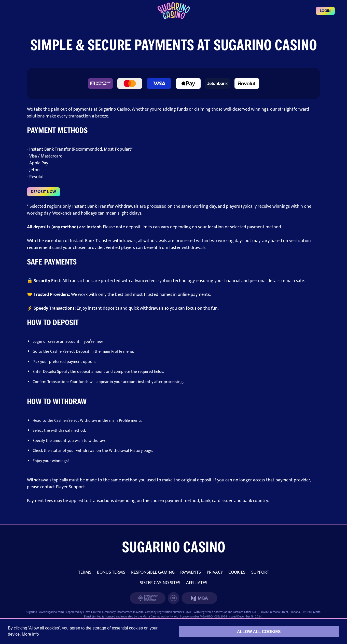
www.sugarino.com (51, 612)
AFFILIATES (197, 583)
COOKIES (237, 572)
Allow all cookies (259, 632)
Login (325, 11)
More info (30, 634)
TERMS (85, 572)
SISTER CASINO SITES (160, 583)
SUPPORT (260, 572)
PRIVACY (215, 572)
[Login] (174, 11)
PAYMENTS (191, 572)
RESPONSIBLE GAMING (153, 572)
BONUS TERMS (111, 572)
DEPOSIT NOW (43, 192)
